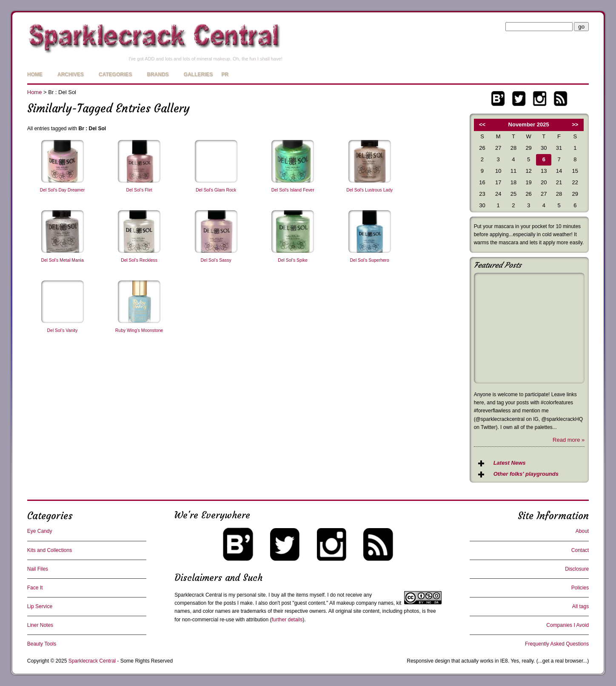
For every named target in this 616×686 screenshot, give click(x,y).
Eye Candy (40, 531)
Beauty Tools (42, 644)
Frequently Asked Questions (557, 644)
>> (575, 124)
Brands (158, 74)
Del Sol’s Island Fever (293, 190)
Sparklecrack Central (198, 595)
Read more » (569, 440)
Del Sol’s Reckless (139, 260)
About (582, 531)
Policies (580, 588)
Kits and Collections (50, 550)
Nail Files (38, 569)
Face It (35, 588)
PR (225, 74)
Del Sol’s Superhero (370, 260)
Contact (580, 550)
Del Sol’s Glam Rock (216, 190)
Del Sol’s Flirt (139, 190)
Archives (71, 74)
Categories (115, 74)
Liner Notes (40, 625)
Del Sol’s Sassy (216, 260)
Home (35, 74)
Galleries (198, 74)
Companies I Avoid (568, 625)
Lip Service (40, 606)
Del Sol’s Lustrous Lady (369, 190)
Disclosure (577, 569)
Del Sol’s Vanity (63, 330)
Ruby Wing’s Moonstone (139, 330)
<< (482, 124)
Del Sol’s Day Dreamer (62, 190)
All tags (580, 606)
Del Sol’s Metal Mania (62, 260)
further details (287, 620)
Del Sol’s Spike (293, 260)
